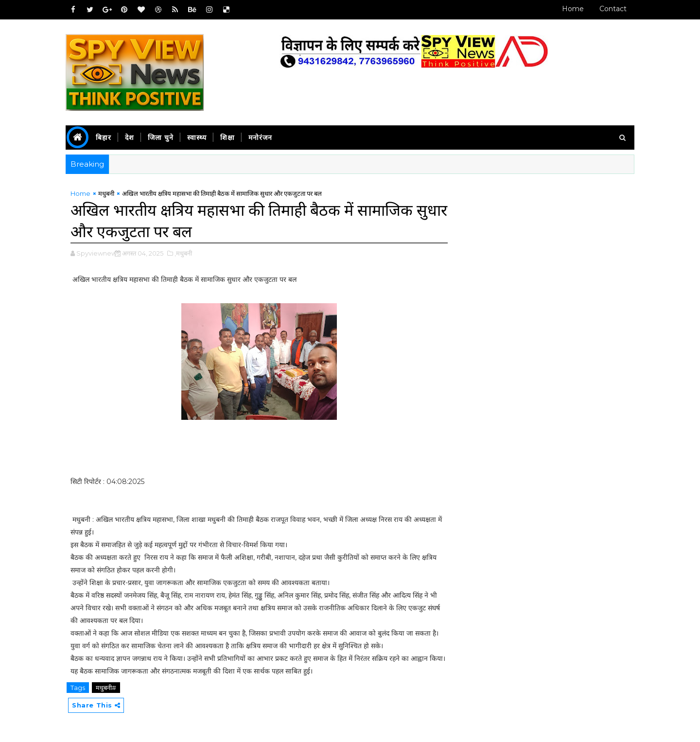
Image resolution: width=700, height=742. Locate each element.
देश (130, 138)
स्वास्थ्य (197, 138)
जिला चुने (161, 138)
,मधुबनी (183, 253)
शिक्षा (227, 138)
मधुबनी (106, 193)
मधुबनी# (106, 688)
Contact (613, 9)
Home (573, 9)
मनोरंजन (260, 138)
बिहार (104, 138)
